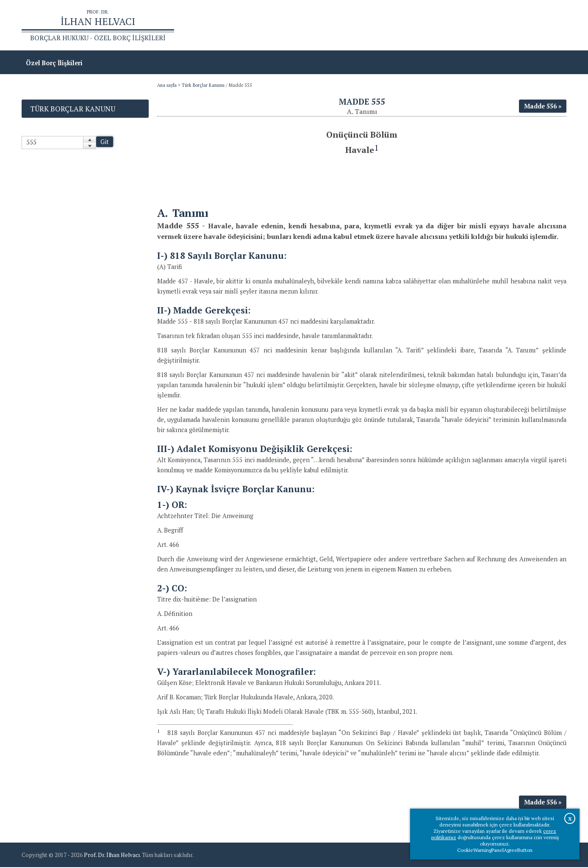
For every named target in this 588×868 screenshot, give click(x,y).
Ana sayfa (444, 26)
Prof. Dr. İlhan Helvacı (112, 856)
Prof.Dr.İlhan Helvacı (499, 26)
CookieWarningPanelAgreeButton (495, 850)
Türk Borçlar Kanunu (203, 86)
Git (105, 143)
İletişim (551, 26)
